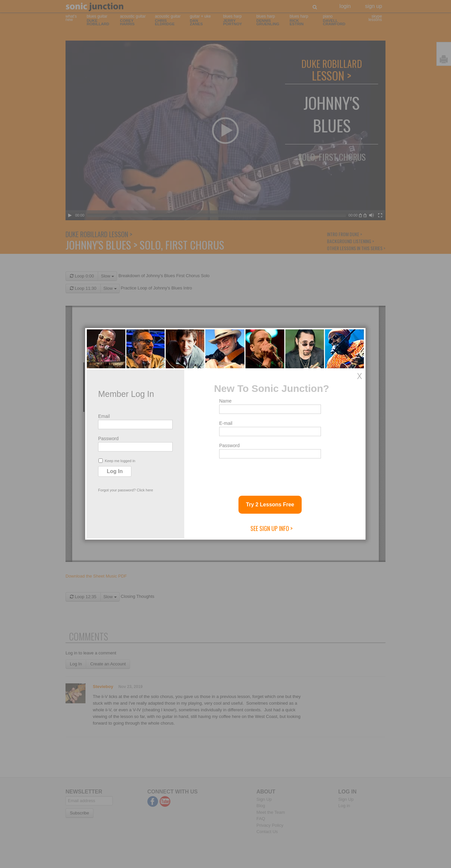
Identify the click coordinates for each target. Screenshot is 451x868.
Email (104, 416)
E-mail (226, 423)
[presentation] (270, 474)
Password (108, 438)
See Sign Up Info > (272, 528)
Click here (145, 490)
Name (225, 401)
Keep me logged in (117, 461)
